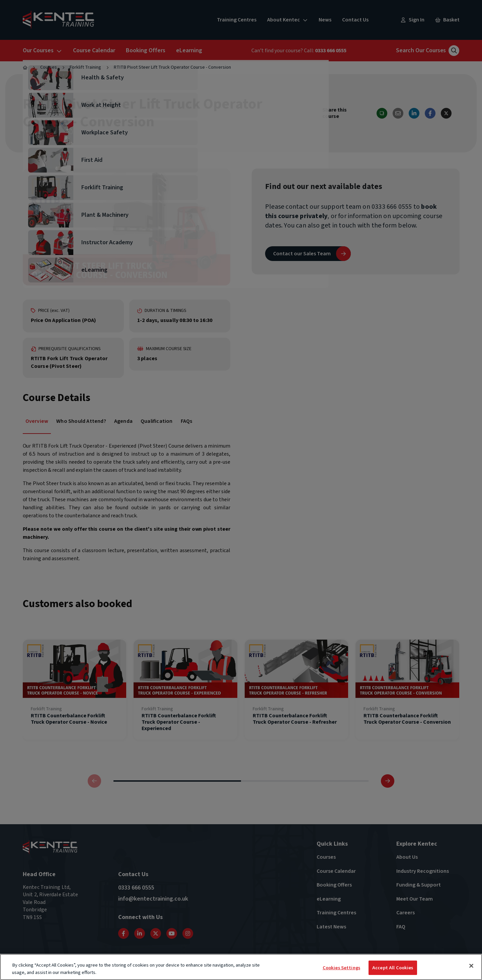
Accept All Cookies (393, 968)
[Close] (471, 966)
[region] (241, 967)
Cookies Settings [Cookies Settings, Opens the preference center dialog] (341, 968)
